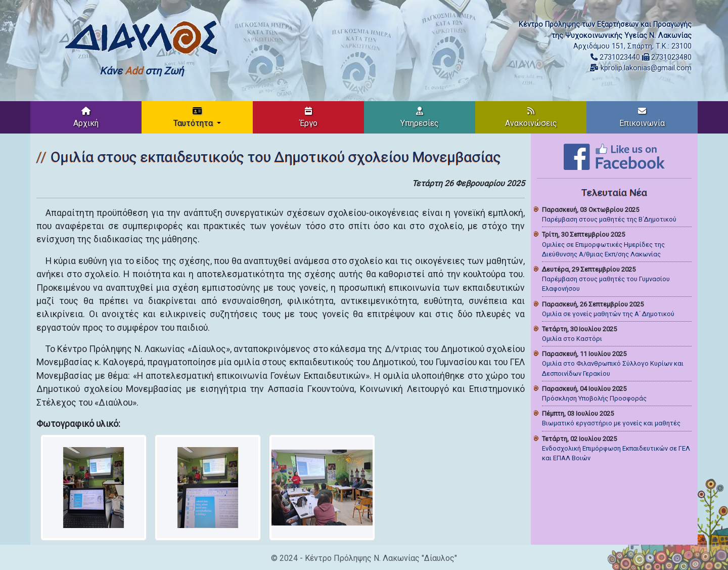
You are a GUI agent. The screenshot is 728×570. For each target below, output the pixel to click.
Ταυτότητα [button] (194, 117)
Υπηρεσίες (420, 117)
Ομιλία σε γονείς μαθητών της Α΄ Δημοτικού (608, 314)
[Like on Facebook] (614, 156)
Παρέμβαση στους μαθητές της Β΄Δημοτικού (609, 219)
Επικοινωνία (642, 117)
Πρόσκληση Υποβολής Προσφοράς (594, 398)
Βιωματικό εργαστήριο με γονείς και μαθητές (611, 423)
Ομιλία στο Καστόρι (572, 339)
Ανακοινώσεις (531, 117)
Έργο (309, 117)
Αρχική (86, 117)
